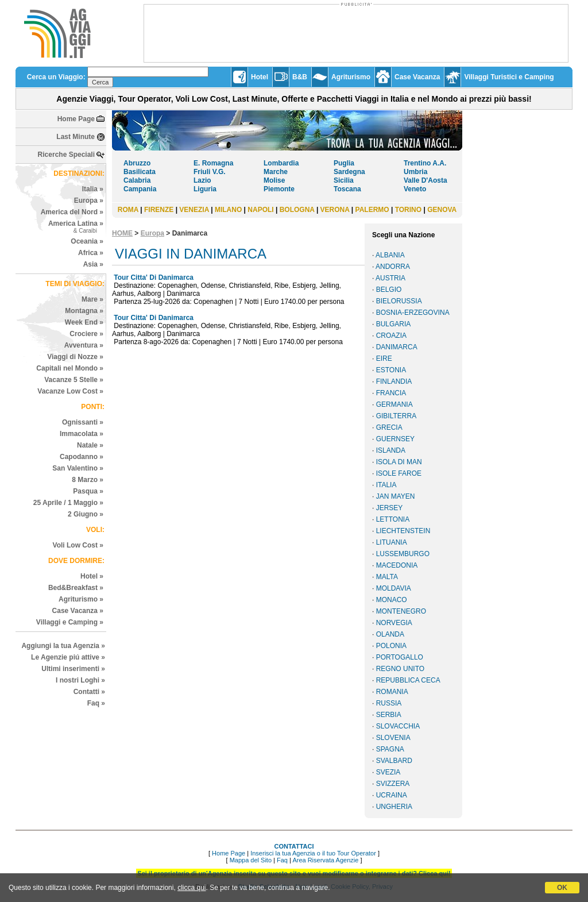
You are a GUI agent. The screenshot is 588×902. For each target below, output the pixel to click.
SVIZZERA (393, 784)
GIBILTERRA (396, 416)
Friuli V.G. (210, 172)
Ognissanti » (83, 422)
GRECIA (389, 427)
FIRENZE (159, 210)
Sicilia (344, 180)
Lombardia (281, 163)
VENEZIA (194, 210)
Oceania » (87, 241)
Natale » (90, 445)
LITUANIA (392, 542)
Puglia (344, 163)
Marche (276, 172)
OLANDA (390, 634)
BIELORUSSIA (399, 301)
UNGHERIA (394, 807)
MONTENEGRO (401, 611)
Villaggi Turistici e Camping (509, 77)
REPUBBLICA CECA (408, 680)
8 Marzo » (88, 480)
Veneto (415, 189)
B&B (300, 77)
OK (562, 888)
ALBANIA (390, 255)
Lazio (202, 180)
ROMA (128, 210)
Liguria (205, 189)
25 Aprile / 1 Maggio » (68, 503)
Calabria (137, 180)
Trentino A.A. (425, 163)
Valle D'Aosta (425, 180)
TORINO (408, 210)
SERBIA (389, 715)
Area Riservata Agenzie (325, 860)
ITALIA (386, 485)
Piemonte (279, 189)
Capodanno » (82, 457)
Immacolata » (82, 434)
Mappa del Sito (251, 860)
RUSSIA (389, 703)
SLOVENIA (393, 738)
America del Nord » (72, 212)
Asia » (93, 264)
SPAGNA (390, 749)
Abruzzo (137, 163)
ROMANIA (392, 692)
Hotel (260, 77)
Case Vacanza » (78, 611)
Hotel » (92, 576)
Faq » (96, 703)
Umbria (415, 172)
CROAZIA (391, 336)
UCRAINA (392, 795)
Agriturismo (351, 77)
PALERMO (372, 210)
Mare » (92, 299)
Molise (274, 180)
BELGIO (389, 290)
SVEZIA (388, 772)
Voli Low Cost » (78, 545)
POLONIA (391, 646)
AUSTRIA (390, 278)
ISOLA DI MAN (399, 462)
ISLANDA (391, 450)
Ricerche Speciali (66, 155)
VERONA (335, 210)
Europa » (89, 201)
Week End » (84, 322)
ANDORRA (393, 267)
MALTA (387, 577)
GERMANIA (394, 404)
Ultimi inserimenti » (73, 669)
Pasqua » (88, 491)
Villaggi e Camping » (70, 622)
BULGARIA (394, 324)
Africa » (91, 253)
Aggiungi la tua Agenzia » (63, 646)
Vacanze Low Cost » (70, 391)
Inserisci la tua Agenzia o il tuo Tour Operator (313, 853)
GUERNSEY (395, 439)
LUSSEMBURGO (403, 554)
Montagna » (84, 311)
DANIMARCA (397, 347)
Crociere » (86, 334)
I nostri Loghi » (80, 680)
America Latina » (76, 227)
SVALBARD (394, 761)
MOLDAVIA (394, 588)
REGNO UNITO (400, 669)
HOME (122, 233)
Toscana (347, 189)
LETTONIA (393, 519)
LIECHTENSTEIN (403, 531)
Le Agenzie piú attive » (68, 657)
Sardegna (349, 172)
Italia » (93, 189)
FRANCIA (391, 393)
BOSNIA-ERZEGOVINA (413, 313)
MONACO (392, 600)
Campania (140, 189)
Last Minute (76, 137)
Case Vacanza (417, 77)
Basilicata (140, 172)
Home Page (76, 119)
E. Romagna (213, 163)
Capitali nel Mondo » (70, 368)
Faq (282, 860)
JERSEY (390, 508)
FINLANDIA (394, 381)
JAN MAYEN (396, 496)
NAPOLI (260, 210)
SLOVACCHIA (398, 726)
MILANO (228, 210)
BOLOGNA (297, 210)
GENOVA (442, 210)
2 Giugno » (86, 514)
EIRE (384, 359)
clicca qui (192, 888)
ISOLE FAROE (399, 473)
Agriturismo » (81, 599)
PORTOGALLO (400, 657)
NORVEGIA (394, 623)
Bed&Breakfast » (76, 588)
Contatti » (89, 692)
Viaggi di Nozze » (75, 357)
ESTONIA (391, 370)
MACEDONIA (397, 565)
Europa (152, 233)
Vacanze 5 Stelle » (74, 380)
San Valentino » (78, 468)
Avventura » (84, 345)
